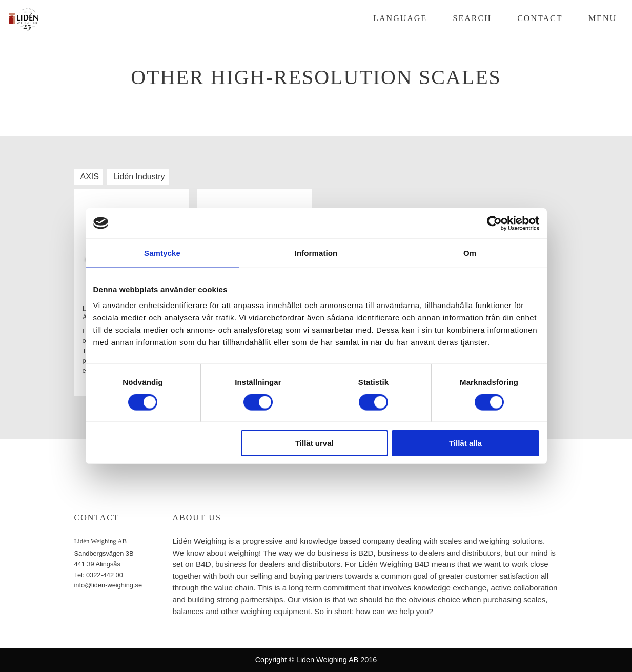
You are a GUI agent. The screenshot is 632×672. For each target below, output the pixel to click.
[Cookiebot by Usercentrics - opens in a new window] (494, 223)
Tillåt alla (465, 443)
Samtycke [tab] (162, 252)
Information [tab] (316, 252)
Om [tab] (470, 252)
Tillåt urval (314, 443)
